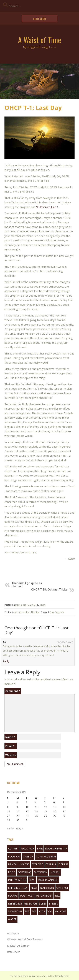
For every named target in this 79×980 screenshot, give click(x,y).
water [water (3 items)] (12, 919)
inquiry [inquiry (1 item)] (55, 872)
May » (20, 828)
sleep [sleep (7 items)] (43, 904)
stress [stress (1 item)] (53, 904)
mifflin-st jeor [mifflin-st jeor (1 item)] (18, 888)
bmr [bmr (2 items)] (40, 848)
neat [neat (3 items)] (34, 888)
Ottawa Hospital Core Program (25, 939)
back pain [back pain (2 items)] (28, 848)
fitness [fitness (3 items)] (63, 864)
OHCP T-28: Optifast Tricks (49, 590)
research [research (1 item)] (30, 904)
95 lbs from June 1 (47, 207)
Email (10, 746)
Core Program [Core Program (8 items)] (46, 856)
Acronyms (13, 933)
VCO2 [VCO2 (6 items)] (42, 911)
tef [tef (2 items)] (34, 911)
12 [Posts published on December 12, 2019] (45, 807)
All (16, 612)
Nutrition (36, 612)
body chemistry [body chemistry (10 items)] (56, 848)
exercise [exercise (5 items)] (37, 864)
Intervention (24, 612)
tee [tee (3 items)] (27, 911)
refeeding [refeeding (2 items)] (15, 904)
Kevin (42, 605)
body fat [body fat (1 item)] (14, 856)
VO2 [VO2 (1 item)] (50, 911)
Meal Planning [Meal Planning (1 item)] (48, 880)
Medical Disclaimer (18, 946)
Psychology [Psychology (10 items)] (44, 896)
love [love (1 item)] (32, 880)
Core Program (57, 612)
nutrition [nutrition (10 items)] (47, 888)
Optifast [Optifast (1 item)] (62, 888)
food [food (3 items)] (12, 872)
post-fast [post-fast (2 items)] (27, 896)
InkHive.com (38, 976)
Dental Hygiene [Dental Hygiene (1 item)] (19, 864)
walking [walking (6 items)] (60, 911)
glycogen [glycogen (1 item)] (41, 872)
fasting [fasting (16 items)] (51, 864)
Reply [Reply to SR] (6, 661)
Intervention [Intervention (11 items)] (17, 880)
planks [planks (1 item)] (13, 896)
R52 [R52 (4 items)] (57, 896)
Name (10, 737)
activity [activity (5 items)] (13, 848)
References (14, 952)
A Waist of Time (40, 40)
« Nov (11, 828)
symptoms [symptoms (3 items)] (15, 911)
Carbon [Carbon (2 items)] (28, 856)
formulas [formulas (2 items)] (25, 872)
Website (11, 755)
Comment (13, 691)
